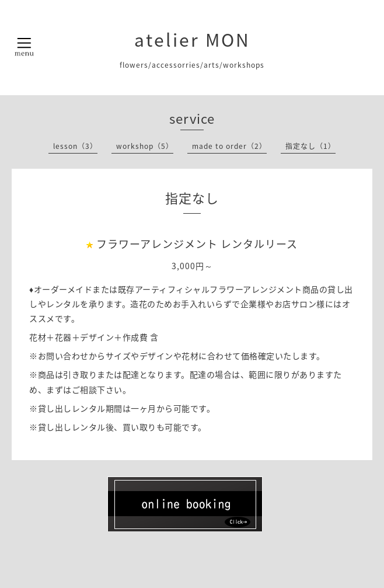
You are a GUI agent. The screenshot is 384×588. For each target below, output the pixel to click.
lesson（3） (75, 146)
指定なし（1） (310, 146)
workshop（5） (145, 146)
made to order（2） (229, 146)
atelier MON (192, 39)
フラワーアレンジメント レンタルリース (197, 244)
